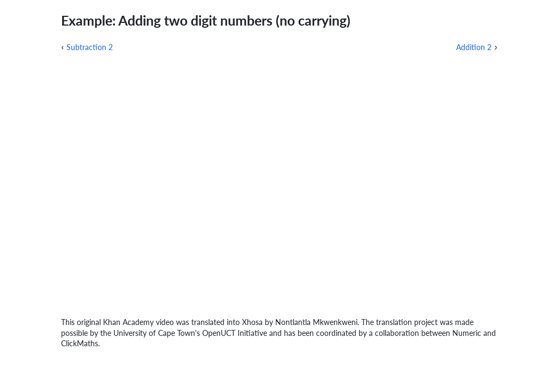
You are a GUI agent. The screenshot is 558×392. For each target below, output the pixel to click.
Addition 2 (474, 47)
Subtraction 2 (90, 47)
